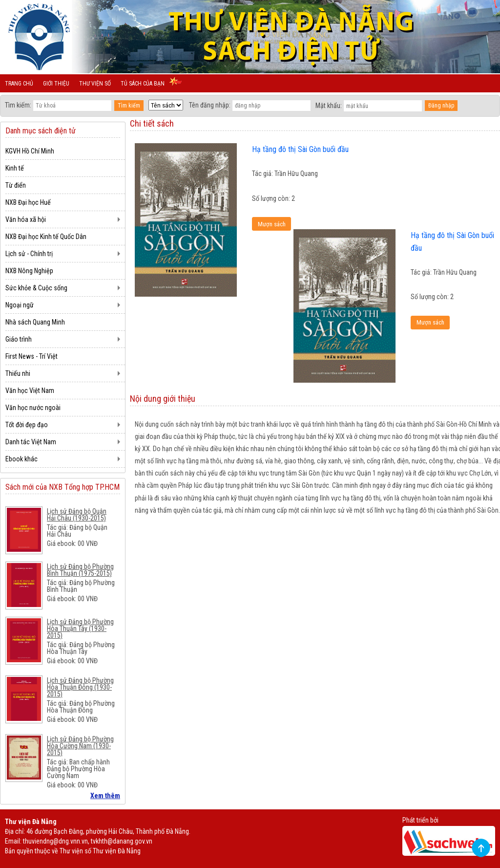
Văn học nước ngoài (33, 408)
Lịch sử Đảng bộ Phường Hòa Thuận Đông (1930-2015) (80, 687)
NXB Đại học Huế (28, 202)
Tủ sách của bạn (143, 84)
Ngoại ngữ (20, 305)
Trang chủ (19, 84)
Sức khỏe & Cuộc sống (36, 288)
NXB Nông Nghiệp (29, 271)
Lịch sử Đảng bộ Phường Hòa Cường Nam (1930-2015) (80, 746)
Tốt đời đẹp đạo (27, 425)
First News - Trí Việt (31, 356)
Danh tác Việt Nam (31, 442)
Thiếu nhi (18, 373)
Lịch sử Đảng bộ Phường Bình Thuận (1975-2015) (80, 570)
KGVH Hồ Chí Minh (30, 151)
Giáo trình (19, 339)
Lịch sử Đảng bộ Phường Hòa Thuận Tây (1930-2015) (80, 629)
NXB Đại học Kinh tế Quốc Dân (46, 237)
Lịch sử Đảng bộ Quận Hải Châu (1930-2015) (77, 515)
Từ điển (16, 185)
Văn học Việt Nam (30, 391)
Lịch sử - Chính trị (29, 254)
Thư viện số (95, 84)
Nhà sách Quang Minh (35, 322)
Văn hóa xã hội (26, 219)
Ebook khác (21, 459)
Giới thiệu (56, 84)
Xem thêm (105, 796)
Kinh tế (15, 168)
